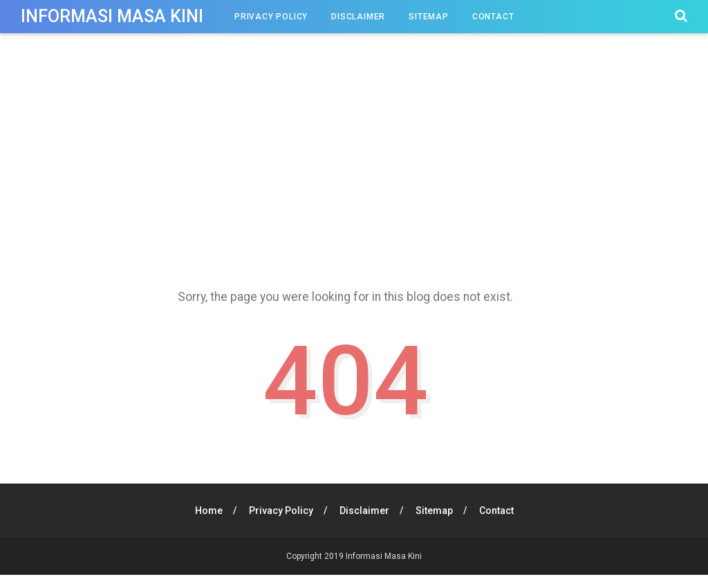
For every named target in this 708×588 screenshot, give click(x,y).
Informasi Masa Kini (112, 16)
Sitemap (429, 17)
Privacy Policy (271, 17)
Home (209, 511)
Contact (493, 17)
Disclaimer (358, 17)
